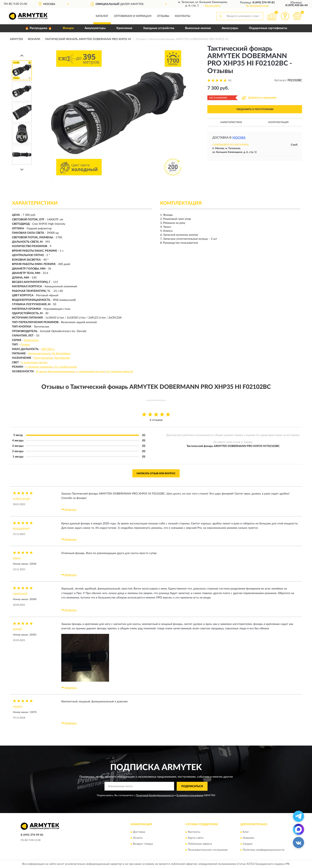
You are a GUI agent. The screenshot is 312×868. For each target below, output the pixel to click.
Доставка (139, 832)
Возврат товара (143, 844)
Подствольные (43, 358)
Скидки (248, 844)
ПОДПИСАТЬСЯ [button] (192, 786)
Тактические (62, 358)
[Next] (22, 170)
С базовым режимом (39, 367)
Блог (246, 832)
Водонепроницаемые (61, 371)
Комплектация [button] (278, 122)
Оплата (138, 838)
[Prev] (22, 55)
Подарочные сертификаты (268, 28)
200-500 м (48, 349)
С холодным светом (34, 363)
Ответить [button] (69, 510)
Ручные (25, 345)
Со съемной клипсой (119, 371)
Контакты (183, 16)
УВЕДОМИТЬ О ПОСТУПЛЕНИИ (255, 109)
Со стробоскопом (65, 367)
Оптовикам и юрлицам (133, 16)
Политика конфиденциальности (264, 850)
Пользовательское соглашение (208, 850)
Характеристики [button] (231, 122)
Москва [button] (239, 138)
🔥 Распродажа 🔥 (39, 28)
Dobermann (31, 340)
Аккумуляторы (95, 28)
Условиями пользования (190, 795)
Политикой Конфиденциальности (155, 795)
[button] (257, 5)
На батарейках (61, 354)
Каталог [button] (102, 16)
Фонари (68, 28)
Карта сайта (196, 838)
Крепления (124, 28)
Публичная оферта (200, 844)
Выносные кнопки (198, 28)
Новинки (248, 838)
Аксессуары (230, 28)
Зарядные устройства (159, 28)
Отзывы (163, 16)
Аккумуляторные (39, 354)
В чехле (41, 371)
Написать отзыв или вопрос (156, 473)
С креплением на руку (91, 371)
